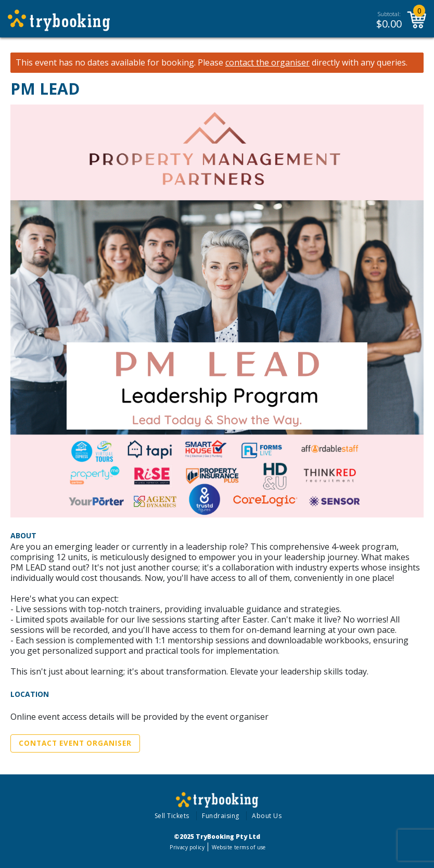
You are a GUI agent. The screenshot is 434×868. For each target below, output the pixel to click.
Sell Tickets (172, 816)
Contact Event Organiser (75, 743)
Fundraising (221, 816)
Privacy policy (187, 847)
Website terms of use (239, 847)
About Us (267, 816)
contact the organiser (267, 63)
